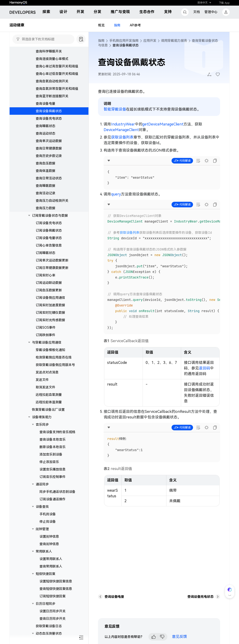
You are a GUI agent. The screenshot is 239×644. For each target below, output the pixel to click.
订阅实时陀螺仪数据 (50, 313)
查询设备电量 (46, 104)
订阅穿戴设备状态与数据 (50, 216)
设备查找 (42, 507)
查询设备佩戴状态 (49, 111)
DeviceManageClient (121, 130)
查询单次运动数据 (49, 141)
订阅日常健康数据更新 (52, 268)
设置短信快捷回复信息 (56, 581)
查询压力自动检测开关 (52, 201)
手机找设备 (48, 514)
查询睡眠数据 (46, 186)
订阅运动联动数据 (49, 283)
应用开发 (150, 41)
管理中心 (211, 12)
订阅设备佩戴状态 (49, 230)
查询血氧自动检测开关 (52, 81)
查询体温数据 (46, 171)
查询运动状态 (46, 133)
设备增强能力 (42, 417)
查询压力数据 (46, 208)
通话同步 (42, 484)
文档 (197, 12)
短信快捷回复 (46, 574)
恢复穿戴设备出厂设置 (48, 410)
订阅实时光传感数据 (50, 320)
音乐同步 (42, 425)
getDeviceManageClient (163, 124)
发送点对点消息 (47, 372)
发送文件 (42, 380)
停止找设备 (48, 522)
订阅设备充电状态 (49, 223)
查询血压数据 (46, 163)
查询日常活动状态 (49, 178)
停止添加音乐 (49, 462)
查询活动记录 (46, 193)
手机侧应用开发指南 (124, 41)
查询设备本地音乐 (53, 439)
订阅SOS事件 (46, 327)
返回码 (204, 368)
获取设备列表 (122, 137)
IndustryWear (123, 124)
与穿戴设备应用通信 (47, 342)
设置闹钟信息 (49, 536)
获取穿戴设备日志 (49, 626)
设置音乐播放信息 (53, 469)
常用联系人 (44, 551)
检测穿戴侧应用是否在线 (54, 357)
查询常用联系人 (51, 566)
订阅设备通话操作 (53, 499)
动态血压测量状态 (49, 634)
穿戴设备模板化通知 (50, 350)
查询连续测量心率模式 (52, 59)
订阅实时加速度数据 (50, 305)
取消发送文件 (46, 387)
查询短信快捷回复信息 (56, 589)
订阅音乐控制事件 (53, 477)
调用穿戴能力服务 (174, 41)
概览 (101, 25)
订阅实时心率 (46, 275)
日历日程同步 (46, 604)
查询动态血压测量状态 (56, 641)
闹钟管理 (42, 529)
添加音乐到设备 (51, 454)
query (116, 194)
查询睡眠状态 (46, 126)
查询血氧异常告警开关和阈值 (57, 89)
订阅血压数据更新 (49, 290)
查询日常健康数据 (49, 148)
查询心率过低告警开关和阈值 (57, 74)
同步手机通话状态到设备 (57, 492)
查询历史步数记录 (49, 156)
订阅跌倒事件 (46, 335)
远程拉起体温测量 (49, 402)
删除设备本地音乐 (53, 447)
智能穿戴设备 (115, 109)
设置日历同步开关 (53, 611)
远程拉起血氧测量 (49, 395)
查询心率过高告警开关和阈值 (57, 66)
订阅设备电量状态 (49, 238)
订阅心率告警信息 (49, 245)
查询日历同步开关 (53, 619)
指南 (117, 25)
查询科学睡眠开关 (49, 51)
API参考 (135, 25)
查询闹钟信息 (49, 544)
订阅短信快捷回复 (53, 596)
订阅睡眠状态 (46, 253)
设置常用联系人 (51, 559)
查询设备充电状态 (49, 118)
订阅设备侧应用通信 (50, 298)
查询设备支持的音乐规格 (57, 432)
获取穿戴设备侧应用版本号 (55, 365)
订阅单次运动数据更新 (52, 260)
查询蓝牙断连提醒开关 (52, 96)
